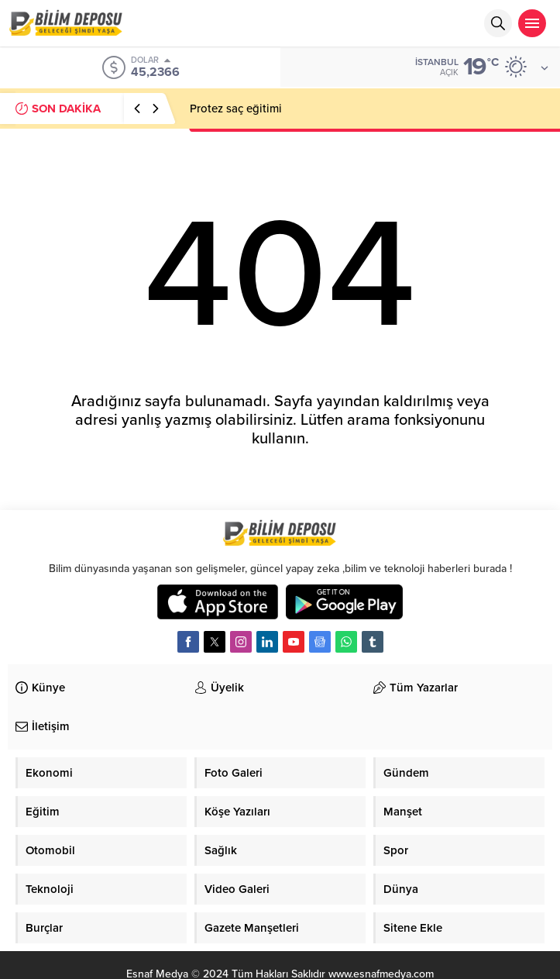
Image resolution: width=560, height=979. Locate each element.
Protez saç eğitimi (236, 109)
